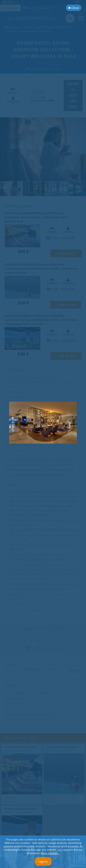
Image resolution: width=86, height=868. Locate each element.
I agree (43, 861)
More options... (50, 853)
